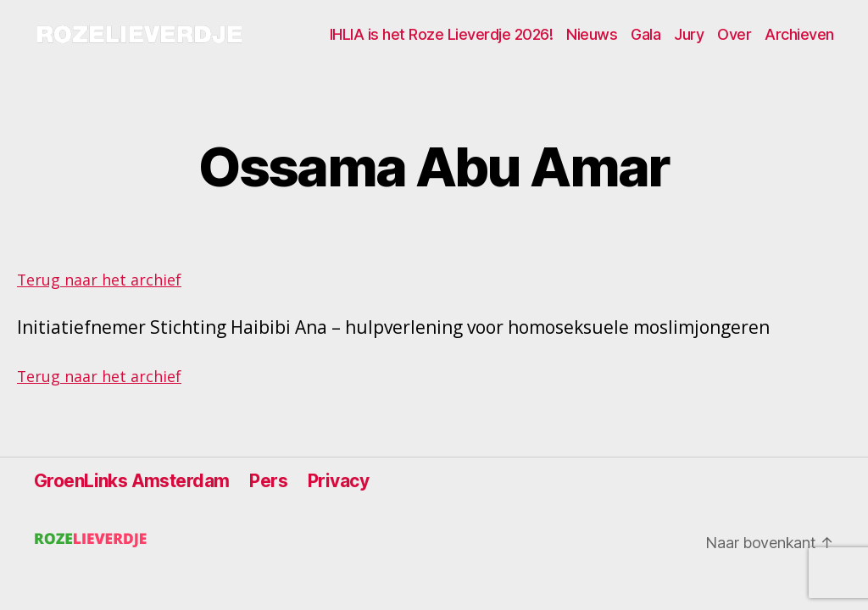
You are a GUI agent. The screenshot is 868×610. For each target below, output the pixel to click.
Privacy (338, 481)
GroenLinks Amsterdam (131, 481)
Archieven (799, 34)
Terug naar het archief (99, 280)
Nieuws (592, 34)
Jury (689, 34)
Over (734, 34)
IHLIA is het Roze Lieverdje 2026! (442, 34)
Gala (645, 34)
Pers (268, 481)
